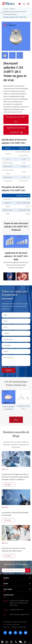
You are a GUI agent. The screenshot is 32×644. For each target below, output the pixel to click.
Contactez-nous (8, 595)
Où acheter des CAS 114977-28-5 (16, 119)
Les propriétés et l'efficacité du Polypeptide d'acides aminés (15, 514)
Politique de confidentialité (19, 627)
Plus (16, 420)
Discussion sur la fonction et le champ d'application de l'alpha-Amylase (13, 550)
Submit (8, 370)
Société (6, 584)
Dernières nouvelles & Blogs (16, 434)
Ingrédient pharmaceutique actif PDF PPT (16, 130)
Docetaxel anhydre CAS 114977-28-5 (15, 17)
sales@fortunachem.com (16, 610)
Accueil (6, 9)
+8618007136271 (24, 615)
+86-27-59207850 (14, 615)
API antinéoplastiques (10, 14)
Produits (12, 9)
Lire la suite (9, 484)
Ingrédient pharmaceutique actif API (15, 12)
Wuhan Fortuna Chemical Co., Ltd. (15, 623)
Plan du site (7, 627)
